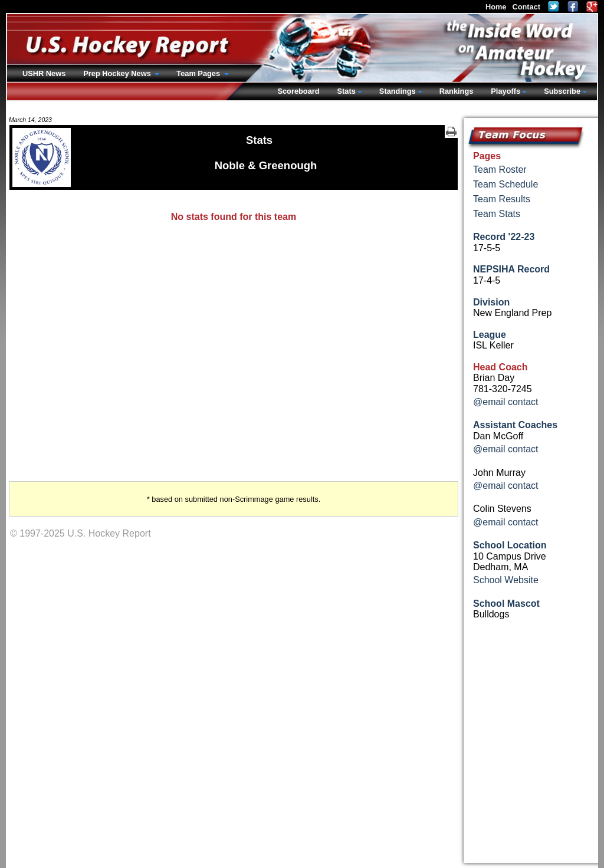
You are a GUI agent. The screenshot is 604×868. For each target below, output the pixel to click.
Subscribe (562, 91)
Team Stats (497, 214)
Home (496, 7)
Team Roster (500, 170)
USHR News (44, 73)
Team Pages (199, 73)
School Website (506, 580)
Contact (526, 7)
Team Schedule (505, 184)
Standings (398, 91)
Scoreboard (298, 91)
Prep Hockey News (118, 73)
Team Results (502, 199)
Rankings (457, 91)
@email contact (506, 402)
